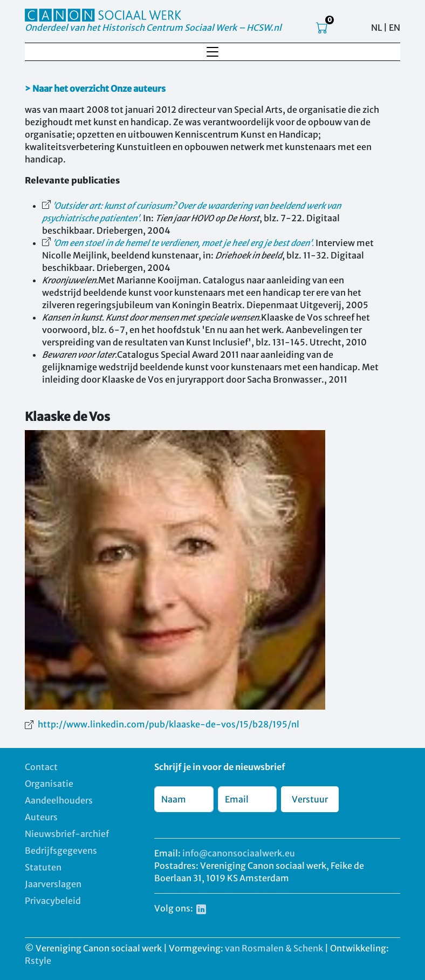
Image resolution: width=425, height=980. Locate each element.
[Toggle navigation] (212, 52)
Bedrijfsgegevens (61, 850)
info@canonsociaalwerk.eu (239, 853)
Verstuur (310, 799)
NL (376, 28)
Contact (41, 767)
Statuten (43, 867)
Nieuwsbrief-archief (67, 834)
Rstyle (38, 961)
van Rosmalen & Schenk (274, 948)
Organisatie (49, 784)
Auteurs (41, 817)
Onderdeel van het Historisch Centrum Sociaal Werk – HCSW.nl (153, 28)
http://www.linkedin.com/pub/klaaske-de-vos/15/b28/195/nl (169, 724)
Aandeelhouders (59, 800)
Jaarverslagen (53, 884)
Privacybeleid (53, 901)
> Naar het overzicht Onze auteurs (95, 89)
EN (395, 28)
